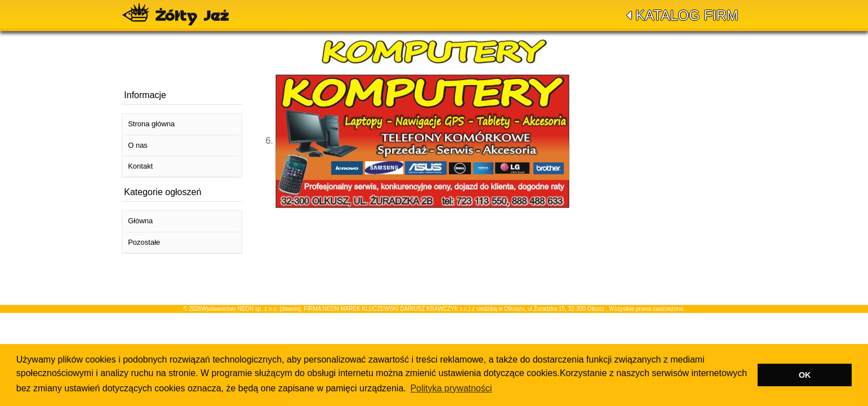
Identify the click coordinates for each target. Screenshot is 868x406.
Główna (140, 221)
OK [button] (805, 375)
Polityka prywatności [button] (451, 388)
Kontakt (140, 166)
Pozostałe (144, 242)
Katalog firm (687, 15)
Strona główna (151, 124)
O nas (138, 145)
